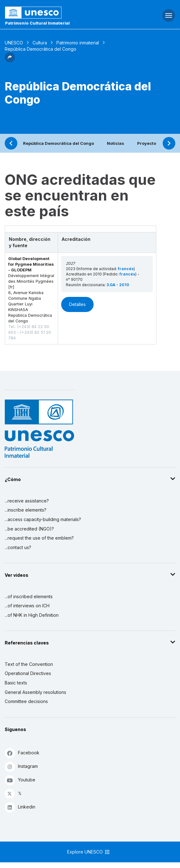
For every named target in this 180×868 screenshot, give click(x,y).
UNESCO (14, 43)
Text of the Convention (29, 664)
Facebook (22, 753)
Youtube (20, 780)
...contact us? (18, 547)
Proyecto (147, 143)
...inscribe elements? (26, 510)
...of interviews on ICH (27, 606)
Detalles (77, 304)
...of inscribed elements (29, 596)
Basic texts (16, 683)
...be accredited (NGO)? (29, 529)
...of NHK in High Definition (32, 615)
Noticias (116, 143)
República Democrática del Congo (58, 143)
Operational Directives (28, 673)
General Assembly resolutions (35, 692)
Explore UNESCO (89, 852)
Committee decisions (26, 701)
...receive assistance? (27, 501)
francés (126, 269)
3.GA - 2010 (118, 285)
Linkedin (20, 807)
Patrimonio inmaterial (78, 43)
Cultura (40, 43)
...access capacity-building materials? (43, 519)
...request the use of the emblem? (39, 538)
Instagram (21, 766)
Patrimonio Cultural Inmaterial (37, 23)
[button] (10, 60)
